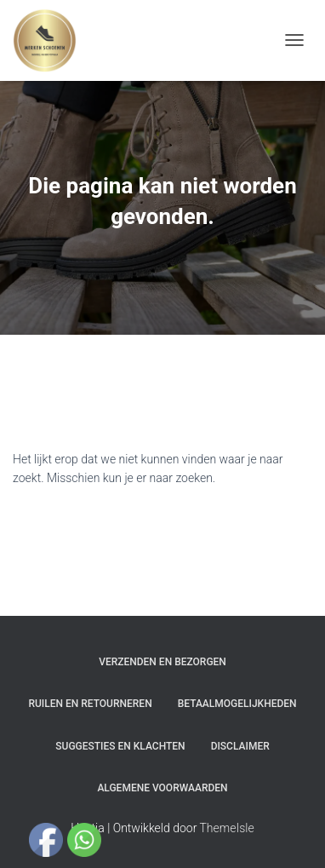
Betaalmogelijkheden (237, 704)
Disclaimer (240, 746)
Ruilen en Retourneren (90, 704)
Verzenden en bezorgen (162, 662)
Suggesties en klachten (120, 746)
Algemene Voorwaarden (162, 788)
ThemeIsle (227, 828)
